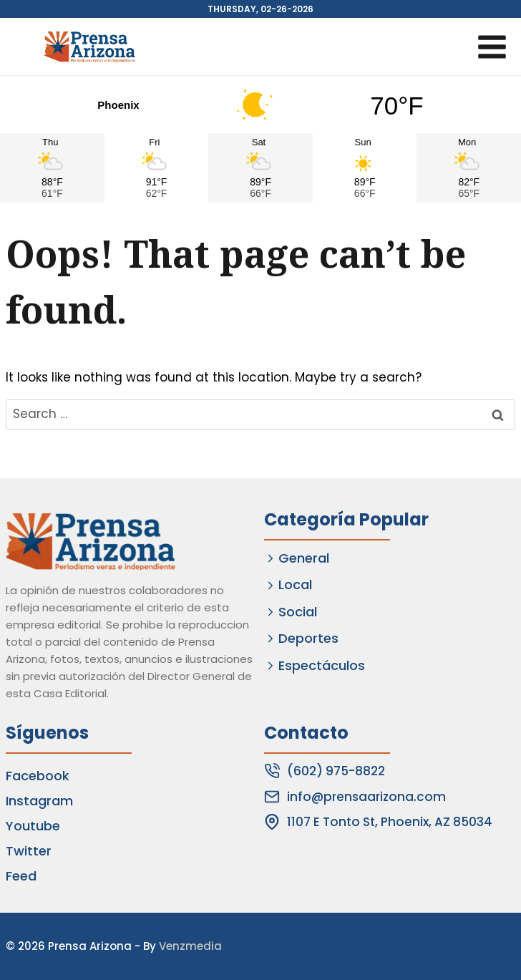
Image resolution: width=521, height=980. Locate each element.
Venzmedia (190, 946)
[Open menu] (492, 47)
